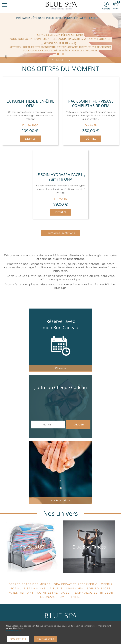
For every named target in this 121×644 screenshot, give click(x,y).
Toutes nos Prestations (60, 233)
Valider (78, 425)
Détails (30, 139)
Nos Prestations (60, 501)
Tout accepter (46, 639)
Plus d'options (18, 639)
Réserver (61, 368)
